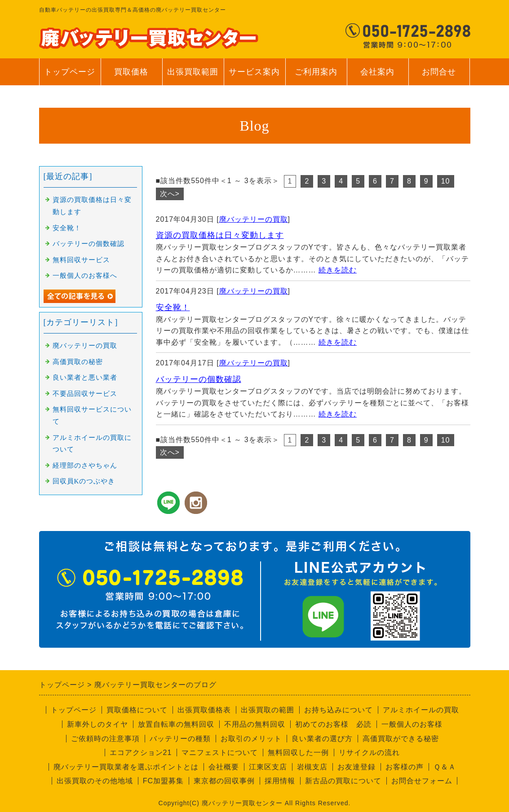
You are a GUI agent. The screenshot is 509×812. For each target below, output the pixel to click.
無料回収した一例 (298, 753)
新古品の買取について (343, 781)
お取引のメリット (251, 739)
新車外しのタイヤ (97, 724)
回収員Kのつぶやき (84, 481)
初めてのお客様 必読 (333, 724)
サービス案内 (254, 76)
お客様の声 (405, 767)
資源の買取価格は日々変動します (220, 235)
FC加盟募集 (163, 781)
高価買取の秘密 (78, 362)
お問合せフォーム (422, 781)
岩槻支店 (312, 767)
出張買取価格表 (204, 710)
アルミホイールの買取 (421, 710)
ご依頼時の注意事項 (105, 739)
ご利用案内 (316, 76)
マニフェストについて (220, 753)
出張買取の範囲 (268, 710)
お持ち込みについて (339, 710)
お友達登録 (356, 767)
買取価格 (131, 72)
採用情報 (280, 781)
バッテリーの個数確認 (199, 379)
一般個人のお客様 (412, 724)
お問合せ (439, 76)
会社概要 (224, 767)
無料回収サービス (81, 260)
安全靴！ (173, 307)
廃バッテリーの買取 (254, 219)
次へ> (170, 194)
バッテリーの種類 (180, 739)
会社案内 (378, 76)
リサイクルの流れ (369, 753)
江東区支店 (268, 767)
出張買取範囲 (193, 72)
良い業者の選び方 (322, 739)
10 (446, 181)
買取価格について (137, 710)
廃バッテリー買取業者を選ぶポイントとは (126, 767)
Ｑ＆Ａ (445, 767)
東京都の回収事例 (224, 781)
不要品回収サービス (85, 394)
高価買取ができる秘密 (401, 739)
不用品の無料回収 (255, 724)
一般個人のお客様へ (85, 276)
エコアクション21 (141, 753)
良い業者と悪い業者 (85, 377)
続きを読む (338, 270)
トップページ (70, 72)
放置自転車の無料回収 (176, 724)
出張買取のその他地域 (95, 781)
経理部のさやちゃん (85, 465)
